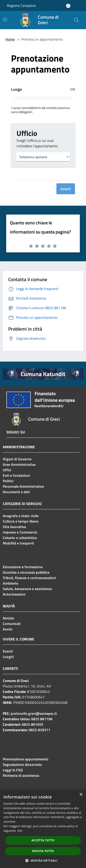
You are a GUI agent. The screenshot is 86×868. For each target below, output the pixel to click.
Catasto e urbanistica (20, 538)
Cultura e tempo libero (21, 521)
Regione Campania (21, 5)
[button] (43, 860)
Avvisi (8, 629)
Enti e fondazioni (16, 475)
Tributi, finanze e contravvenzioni (29, 578)
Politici (8, 481)
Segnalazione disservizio (22, 764)
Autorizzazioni (14, 594)
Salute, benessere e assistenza (27, 589)
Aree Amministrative (19, 464)
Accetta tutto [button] (43, 840)
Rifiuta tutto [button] (43, 851)
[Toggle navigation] (5, 20)
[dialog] (43, 829)
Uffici (7, 470)
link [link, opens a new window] (20, 831)
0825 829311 (39, 730)
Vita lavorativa (14, 527)
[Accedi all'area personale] (68, 6)
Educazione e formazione (23, 567)
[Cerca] (76, 20)
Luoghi (8, 657)
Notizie (8, 618)
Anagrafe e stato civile (21, 516)
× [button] (81, 795)
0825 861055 (33, 724)
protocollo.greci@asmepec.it (34, 713)
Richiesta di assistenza (21, 775)
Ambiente (10, 583)
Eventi (8, 651)
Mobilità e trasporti (18, 543)
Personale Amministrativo (24, 486)
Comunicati (12, 624)
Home (10, 39)
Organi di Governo (17, 459)
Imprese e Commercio (20, 532)
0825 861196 (42, 719)
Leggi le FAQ (13, 770)
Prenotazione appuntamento (26, 759)
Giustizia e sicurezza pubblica (26, 572)
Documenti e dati (16, 492)
